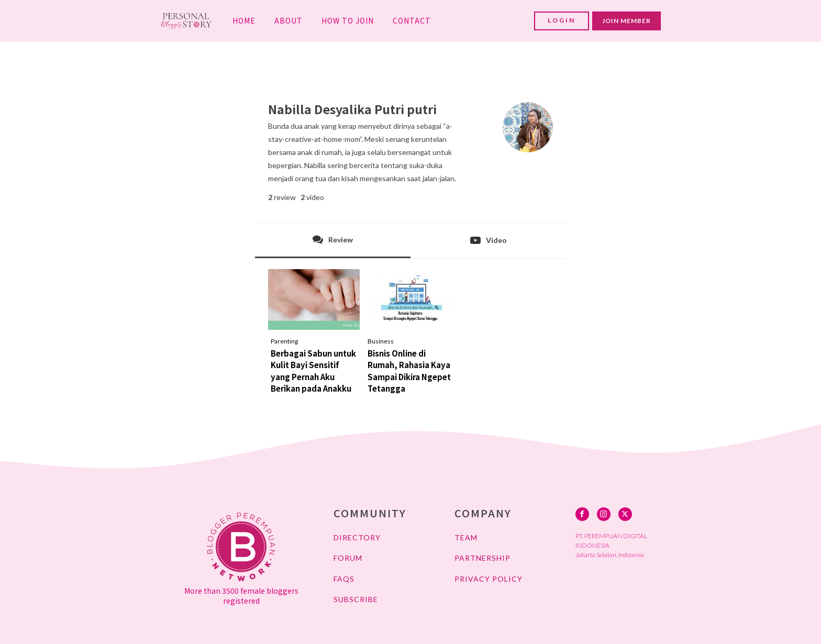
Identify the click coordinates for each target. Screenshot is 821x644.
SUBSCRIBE (356, 599)
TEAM (466, 537)
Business (381, 341)
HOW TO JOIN (348, 20)
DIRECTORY (357, 537)
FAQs (344, 579)
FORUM (348, 558)
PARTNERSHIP (482, 558)
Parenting (284, 341)
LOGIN (562, 20)
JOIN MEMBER (626, 21)
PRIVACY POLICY (489, 579)
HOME (244, 20)
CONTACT (412, 20)
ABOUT (289, 20)
